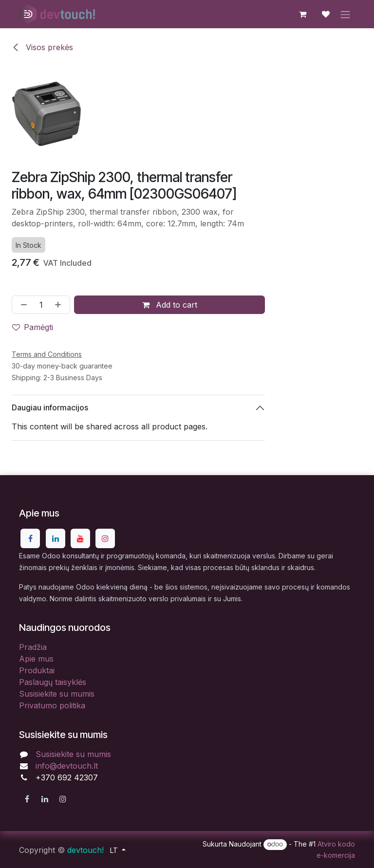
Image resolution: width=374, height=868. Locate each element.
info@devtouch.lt (67, 766)
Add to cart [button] (170, 304)
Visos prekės (42, 47)
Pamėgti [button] (33, 327)
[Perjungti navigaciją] (345, 14)
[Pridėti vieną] (60, 304)
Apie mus (36, 659)
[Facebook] (30, 538)
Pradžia (33, 647)
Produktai (37, 670)
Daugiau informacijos (50, 407)
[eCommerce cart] (302, 14)
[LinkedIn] (56, 538)
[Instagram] (105, 538)
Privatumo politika (52, 705)
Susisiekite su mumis (57, 694)
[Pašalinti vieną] (22, 304)
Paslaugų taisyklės (53, 682)
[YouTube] (80, 538)
